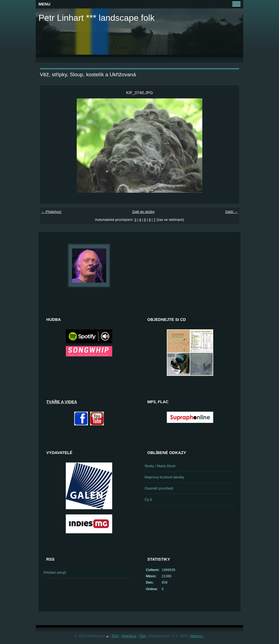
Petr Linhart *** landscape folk (97, 18)
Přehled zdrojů (55, 573)
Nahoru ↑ (197, 636)
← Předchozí (51, 212)
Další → (231, 212)
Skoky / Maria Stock (160, 466)
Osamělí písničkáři (159, 488)
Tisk (142, 636)
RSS (115, 636)
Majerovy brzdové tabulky (164, 477)
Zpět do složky (143, 212)
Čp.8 (148, 500)
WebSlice (129, 636)
